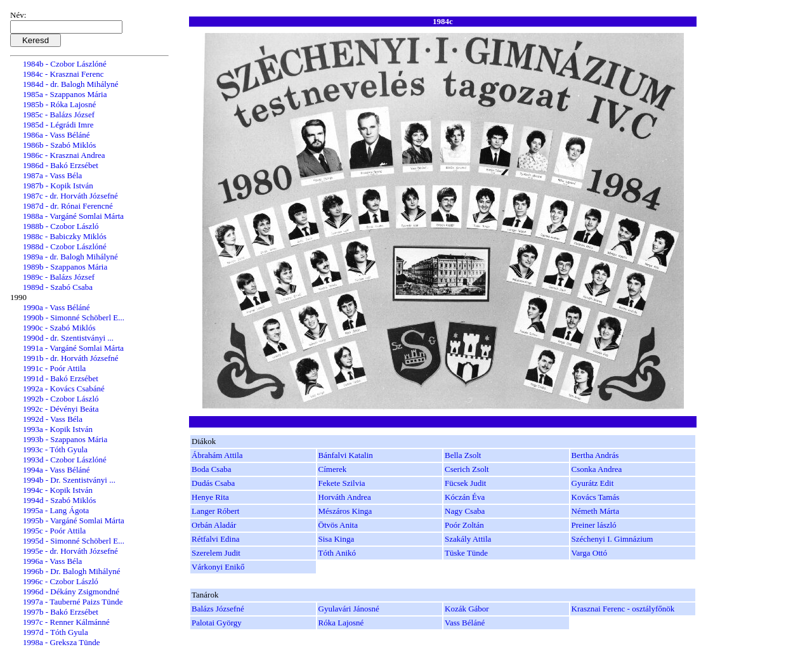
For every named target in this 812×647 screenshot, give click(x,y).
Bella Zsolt (463, 455)
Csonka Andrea (597, 469)
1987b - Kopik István (58, 186)
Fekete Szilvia (342, 483)
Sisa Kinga (337, 539)
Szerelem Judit (216, 553)
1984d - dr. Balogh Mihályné (71, 84)
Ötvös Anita (338, 525)
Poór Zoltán (464, 525)
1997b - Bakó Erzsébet (61, 612)
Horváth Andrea (345, 497)
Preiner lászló (594, 525)
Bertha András (595, 455)
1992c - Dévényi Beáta (61, 409)
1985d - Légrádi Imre (58, 125)
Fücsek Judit (465, 483)
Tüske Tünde (466, 553)
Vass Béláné (465, 623)
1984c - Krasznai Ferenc (63, 74)
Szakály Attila (468, 539)
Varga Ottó (589, 553)
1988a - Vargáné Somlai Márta (73, 216)
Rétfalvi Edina (215, 539)
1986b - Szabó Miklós (59, 145)
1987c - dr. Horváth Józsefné (70, 196)
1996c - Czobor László (61, 581)
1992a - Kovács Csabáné (64, 389)
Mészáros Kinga (345, 511)
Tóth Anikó (337, 553)
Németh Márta (595, 511)
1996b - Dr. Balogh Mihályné (71, 571)
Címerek (333, 469)
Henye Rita (210, 497)
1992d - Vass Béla (53, 419)
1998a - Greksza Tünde (61, 642)
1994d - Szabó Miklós (59, 500)
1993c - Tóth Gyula (55, 449)
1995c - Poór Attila (54, 531)
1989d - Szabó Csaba (58, 287)
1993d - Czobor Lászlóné (65, 460)
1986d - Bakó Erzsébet (61, 165)
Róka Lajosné (341, 623)
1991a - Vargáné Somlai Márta (73, 348)
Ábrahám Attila (217, 455)
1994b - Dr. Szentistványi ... (69, 480)
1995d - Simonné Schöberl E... (74, 541)
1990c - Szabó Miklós (59, 328)
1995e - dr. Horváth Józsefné (70, 551)
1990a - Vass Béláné (56, 307)
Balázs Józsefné (218, 609)
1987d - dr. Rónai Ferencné (68, 206)
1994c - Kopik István (58, 490)
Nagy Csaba (465, 511)
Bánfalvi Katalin (346, 455)
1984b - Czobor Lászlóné (65, 64)
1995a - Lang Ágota (56, 510)
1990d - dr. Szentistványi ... (68, 338)
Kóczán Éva (465, 497)
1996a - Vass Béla (52, 561)
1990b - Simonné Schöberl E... (74, 317)
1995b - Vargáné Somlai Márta (74, 520)
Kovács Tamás (596, 497)
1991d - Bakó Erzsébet (61, 378)
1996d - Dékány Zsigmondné (71, 591)
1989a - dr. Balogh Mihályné (70, 257)
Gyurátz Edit (593, 483)
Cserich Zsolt (467, 469)
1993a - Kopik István (58, 429)
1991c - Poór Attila (54, 368)
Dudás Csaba (213, 483)
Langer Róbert (215, 511)
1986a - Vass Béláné (56, 135)
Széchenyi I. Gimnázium (612, 539)
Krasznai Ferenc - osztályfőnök (623, 609)
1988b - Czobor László (61, 226)
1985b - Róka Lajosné (59, 104)
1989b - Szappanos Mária (65, 267)
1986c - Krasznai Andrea (64, 155)
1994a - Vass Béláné (56, 470)
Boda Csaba (211, 469)
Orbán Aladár (214, 525)
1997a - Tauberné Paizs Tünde (73, 602)
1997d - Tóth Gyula (56, 632)
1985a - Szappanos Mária (65, 94)
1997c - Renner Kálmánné (66, 622)
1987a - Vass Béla (52, 175)
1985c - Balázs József (59, 114)
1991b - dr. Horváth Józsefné (71, 358)
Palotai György (217, 623)
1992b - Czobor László (61, 399)
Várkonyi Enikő (218, 567)
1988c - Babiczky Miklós (65, 236)
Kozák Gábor (467, 609)
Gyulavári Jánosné (349, 609)
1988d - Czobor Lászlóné (65, 246)
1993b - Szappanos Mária (65, 439)
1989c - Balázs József (59, 277)
